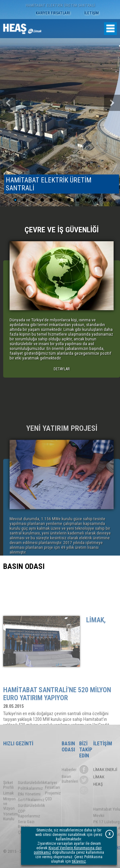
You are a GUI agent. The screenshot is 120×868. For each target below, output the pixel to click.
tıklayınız (79, 861)
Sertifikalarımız (31, 815)
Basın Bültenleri (70, 781)
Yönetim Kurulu (11, 831)
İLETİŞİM (91, 13)
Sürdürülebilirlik (31, 798)
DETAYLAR (62, 369)
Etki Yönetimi (29, 809)
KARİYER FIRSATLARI (53, 13)
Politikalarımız (30, 803)
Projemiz (53, 808)
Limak (8, 808)
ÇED (49, 814)
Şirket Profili (8, 800)
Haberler (69, 771)
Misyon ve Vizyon (9, 819)
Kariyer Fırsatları (52, 800)
